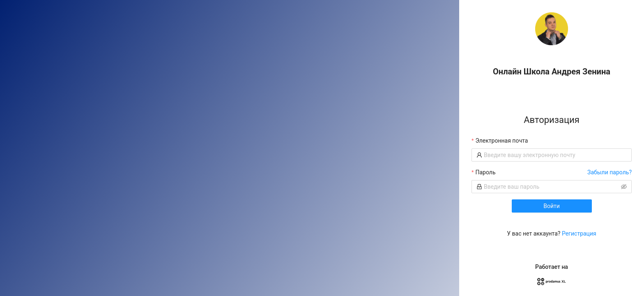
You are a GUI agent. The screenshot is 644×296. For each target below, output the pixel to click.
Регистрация (579, 234)
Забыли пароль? (609, 172)
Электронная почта (501, 141)
